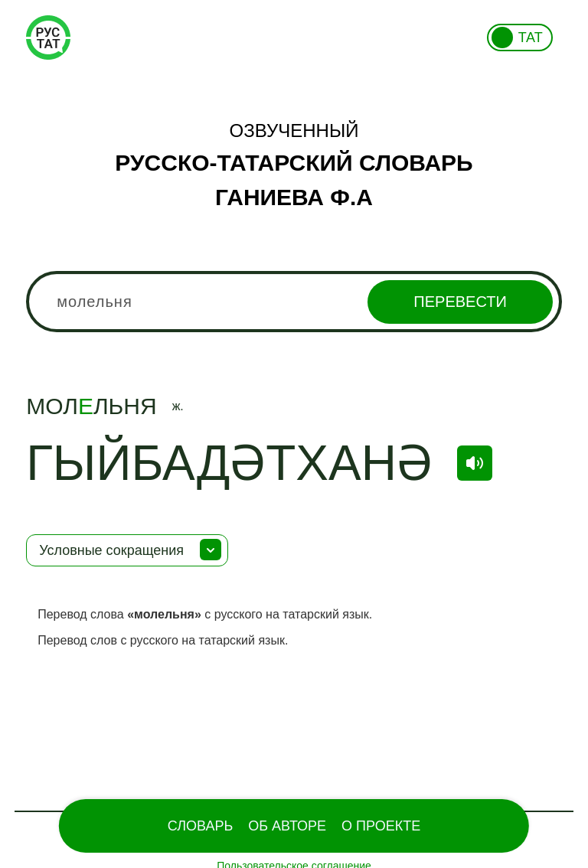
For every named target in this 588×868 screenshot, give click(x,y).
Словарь (200, 826)
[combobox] (294, 302)
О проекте (381, 826)
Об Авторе (287, 826)
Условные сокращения (111, 550)
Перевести (460, 302)
